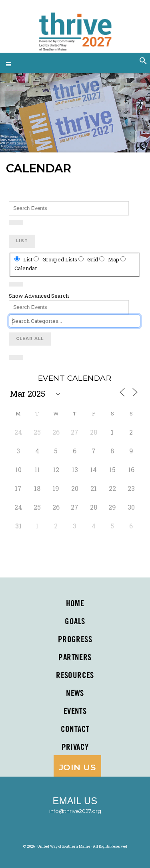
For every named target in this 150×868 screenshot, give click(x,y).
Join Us (77, 767)
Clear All (30, 339)
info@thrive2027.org (75, 811)
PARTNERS (75, 658)
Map (110, 259)
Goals (75, 622)
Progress (75, 640)
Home (75, 604)
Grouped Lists (56, 259)
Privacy (75, 747)
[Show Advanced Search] (16, 223)
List (22, 241)
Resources (75, 676)
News (75, 694)
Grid (89, 259)
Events (75, 712)
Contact (75, 730)
